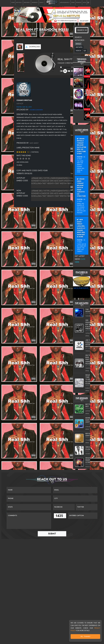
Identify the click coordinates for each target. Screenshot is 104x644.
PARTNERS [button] (27, 2)
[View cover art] (20, 47)
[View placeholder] (24, 89)
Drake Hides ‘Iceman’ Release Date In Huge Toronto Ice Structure (81, 187)
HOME (13, 2)
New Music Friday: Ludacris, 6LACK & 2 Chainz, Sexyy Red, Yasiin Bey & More (81, 228)
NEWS (85, 2)
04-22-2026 (81, 158)
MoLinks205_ (82, 288)
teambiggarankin (36, 110)
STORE (73, 2)
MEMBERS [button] (34, 2)
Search (82, 30)
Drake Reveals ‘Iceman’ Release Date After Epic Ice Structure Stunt (82, 146)
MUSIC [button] (41, 2)
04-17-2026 (81, 241)
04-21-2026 (81, 200)
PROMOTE (79, 2)
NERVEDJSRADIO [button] (64, 2)
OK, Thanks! (85, 636)
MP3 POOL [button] (19, 2)
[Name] (29, 490)
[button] (89, 2)
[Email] (75, 490)
